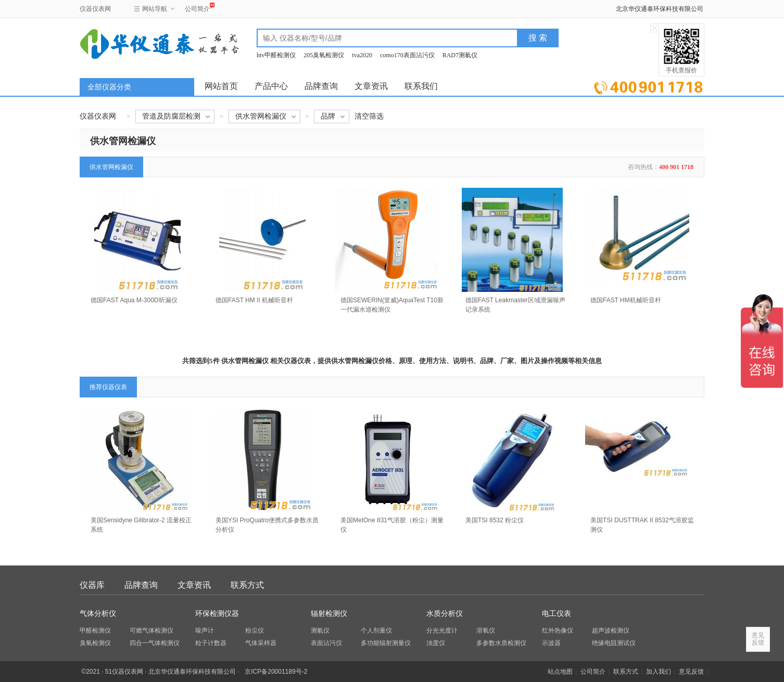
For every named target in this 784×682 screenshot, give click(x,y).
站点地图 (560, 672)
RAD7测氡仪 (460, 55)
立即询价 (648, 86)
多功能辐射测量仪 (386, 643)
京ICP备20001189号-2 (276, 672)
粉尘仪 (255, 630)
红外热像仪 (558, 630)
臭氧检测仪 (95, 643)
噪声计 (205, 630)
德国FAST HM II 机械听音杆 (254, 300)
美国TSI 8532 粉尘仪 (495, 520)
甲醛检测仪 (95, 630)
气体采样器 (261, 643)
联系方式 (247, 585)
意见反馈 (691, 672)
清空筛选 (369, 116)
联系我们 (421, 86)
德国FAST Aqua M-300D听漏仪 (134, 300)
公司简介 (197, 8)
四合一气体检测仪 (155, 643)
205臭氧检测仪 (324, 55)
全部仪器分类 (109, 87)
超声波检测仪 (611, 630)
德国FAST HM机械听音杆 (626, 300)
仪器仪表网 (95, 9)
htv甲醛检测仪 (276, 55)
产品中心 (271, 86)
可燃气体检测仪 (151, 630)
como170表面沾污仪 (407, 55)
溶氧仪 (486, 630)
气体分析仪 (98, 614)
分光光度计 (442, 630)
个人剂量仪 (376, 630)
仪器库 (92, 585)
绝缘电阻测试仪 (614, 643)
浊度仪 (436, 643)
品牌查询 (321, 86)
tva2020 (362, 55)
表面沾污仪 (326, 643)
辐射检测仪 (329, 614)
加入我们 (659, 672)
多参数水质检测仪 (501, 643)
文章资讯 (371, 86)
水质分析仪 (445, 614)
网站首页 (221, 86)
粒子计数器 (211, 643)
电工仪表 (557, 614)
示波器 (551, 643)
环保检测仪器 (217, 614)
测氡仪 (320, 630)
